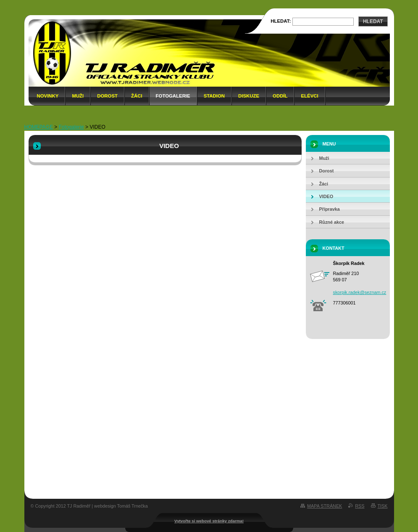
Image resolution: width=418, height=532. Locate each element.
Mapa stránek (325, 506)
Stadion (214, 96)
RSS (360, 506)
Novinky (48, 96)
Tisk (383, 506)
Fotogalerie (173, 96)
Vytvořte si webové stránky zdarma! (209, 521)
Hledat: (281, 21)
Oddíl (280, 96)
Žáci (137, 96)
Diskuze (249, 96)
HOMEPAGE (39, 127)
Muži (78, 96)
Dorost (107, 96)
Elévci (309, 96)
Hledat (373, 21)
